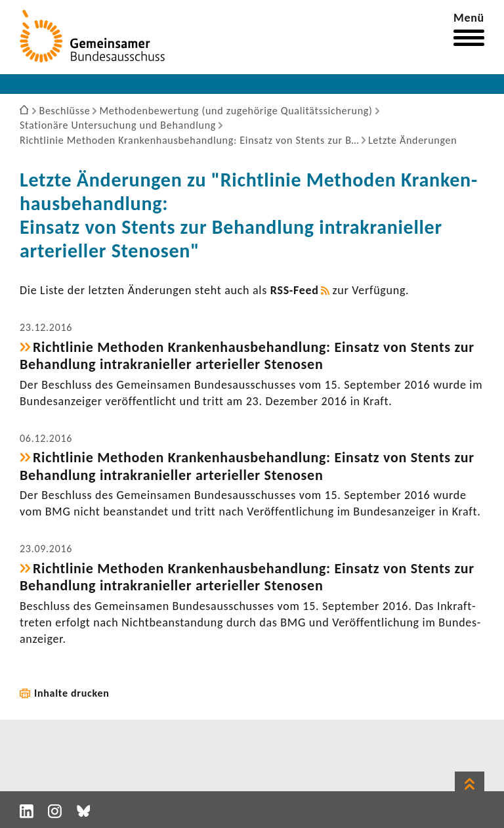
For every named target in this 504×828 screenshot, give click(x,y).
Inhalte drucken (72, 693)
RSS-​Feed (295, 290)
